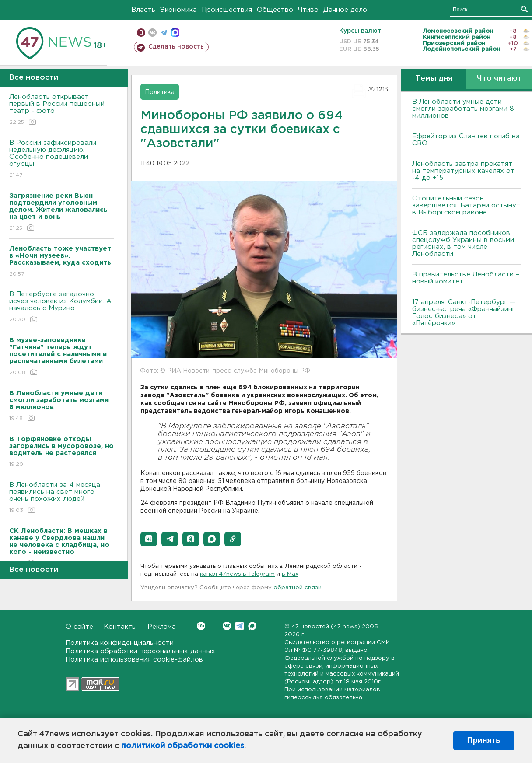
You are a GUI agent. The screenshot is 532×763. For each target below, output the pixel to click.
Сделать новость (176, 47)
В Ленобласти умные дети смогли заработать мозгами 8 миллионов (463, 109)
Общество (275, 10)
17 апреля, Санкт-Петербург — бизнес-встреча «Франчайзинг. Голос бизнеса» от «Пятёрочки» (464, 313)
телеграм (164, 33)
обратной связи (297, 588)
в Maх (290, 574)
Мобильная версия (141, 33)
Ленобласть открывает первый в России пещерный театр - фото (61, 110)
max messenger (175, 33)
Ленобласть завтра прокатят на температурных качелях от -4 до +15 (463, 171)
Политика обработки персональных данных (140, 651)
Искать (524, 9)
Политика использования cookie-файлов (134, 660)
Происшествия (227, 10)
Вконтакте (201, 626)
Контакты (120, 627)
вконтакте (152, 33)
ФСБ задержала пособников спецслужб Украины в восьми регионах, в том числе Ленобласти (463, 243)
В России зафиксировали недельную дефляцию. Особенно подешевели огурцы (61, 159)
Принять (484, 740)
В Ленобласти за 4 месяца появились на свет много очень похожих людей (61, 498)
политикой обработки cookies (183, 746)
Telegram (240, 626)
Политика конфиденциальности (120, 643)
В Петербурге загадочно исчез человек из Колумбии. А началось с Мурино (61, 307)
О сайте (79, 627)
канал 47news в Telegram (237, 574)
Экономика (178, 10)
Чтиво (308, 10)
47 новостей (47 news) (326, 627)
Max (252, 626)
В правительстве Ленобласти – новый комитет (466, 278)
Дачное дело (345, 10)
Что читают (499, 79)
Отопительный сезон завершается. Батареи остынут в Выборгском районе (466, 205)
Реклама (162, 627)
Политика (160, 92)
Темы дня (434, 79)
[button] (149, 539)
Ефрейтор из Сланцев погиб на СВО (466, 140)
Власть (143, 10)
